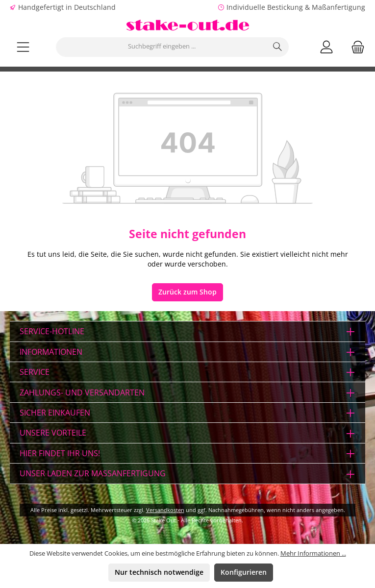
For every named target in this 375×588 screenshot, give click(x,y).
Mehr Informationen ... (313, 553)
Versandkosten (165, 510)
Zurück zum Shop (187, 292)
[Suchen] (278, 47)
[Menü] (23, 47)
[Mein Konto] (326, 47)
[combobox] (162, 47)
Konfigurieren (244, 572)
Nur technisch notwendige (159, 572)
